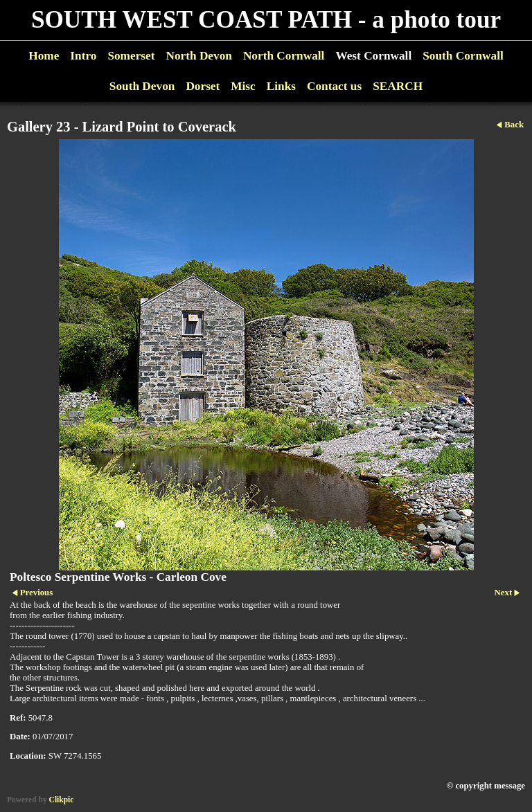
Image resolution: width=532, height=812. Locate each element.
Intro (83, 56)
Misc (243, 86)
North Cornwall (284, 56)
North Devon (198, 56)
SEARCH (398, 86)
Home (44, 56)
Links (281, 86)
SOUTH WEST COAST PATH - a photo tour (266, 20)
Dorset (203, 86)
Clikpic (62, 800)
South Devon (142, 86)
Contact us (334, 86)
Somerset (131, 56)
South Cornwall (463, 56)
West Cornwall (373, 56)
